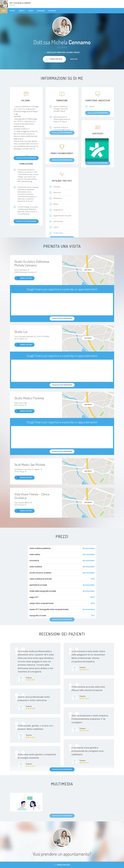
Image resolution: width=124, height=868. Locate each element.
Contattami (74, 59)
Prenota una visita (62, 865)
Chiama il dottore (24, 278)
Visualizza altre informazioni (26, 158)
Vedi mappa (88, 270)
